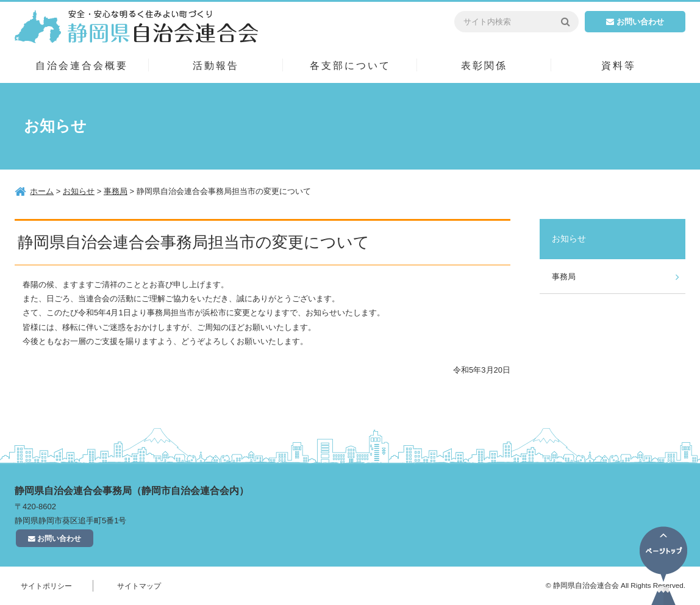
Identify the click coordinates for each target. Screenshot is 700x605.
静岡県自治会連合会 (137, 26)
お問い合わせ (635, 22)
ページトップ (664, 566)
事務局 (564, 277)
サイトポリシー (46, 586)
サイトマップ (139, 586)
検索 (565, 22)
